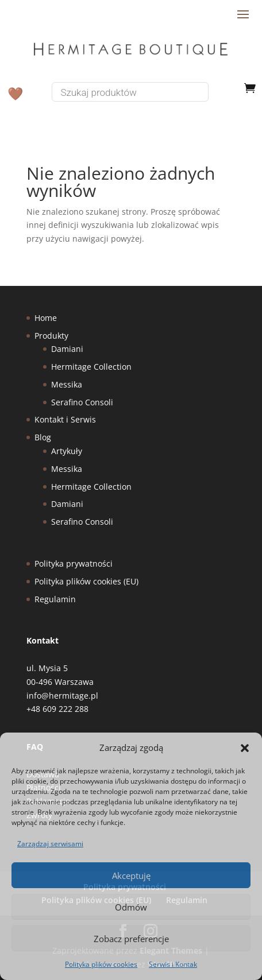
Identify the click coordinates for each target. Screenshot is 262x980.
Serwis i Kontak (173, 964)
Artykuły (67, 451)
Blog (43, 437)
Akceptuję (131, 876)
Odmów (131, 907)
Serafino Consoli (82, 402)
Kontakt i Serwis (65, 419)
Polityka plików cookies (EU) (86, 581)
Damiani (67, 349)
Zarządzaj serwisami (50, 844)
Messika (67, 384)
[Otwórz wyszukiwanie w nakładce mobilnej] (139, 92)
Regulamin (55, 599)
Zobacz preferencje (131, 939)
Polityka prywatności (74, 563)
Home (46, 318)
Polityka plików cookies (101, 964)
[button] (245, 748)
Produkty (51, 336)
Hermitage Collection (91, 367)
